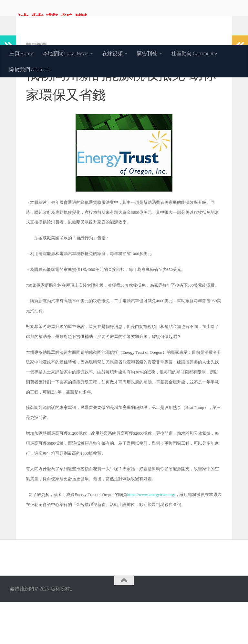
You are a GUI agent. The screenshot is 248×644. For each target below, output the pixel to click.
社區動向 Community (194, 53)
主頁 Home (21, 53)
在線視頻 (112, 53)
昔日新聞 (36, 87)
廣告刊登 (147, 53)
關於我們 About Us (29, 69)
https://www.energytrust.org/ (151, 536)
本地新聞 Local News (65, 53)
